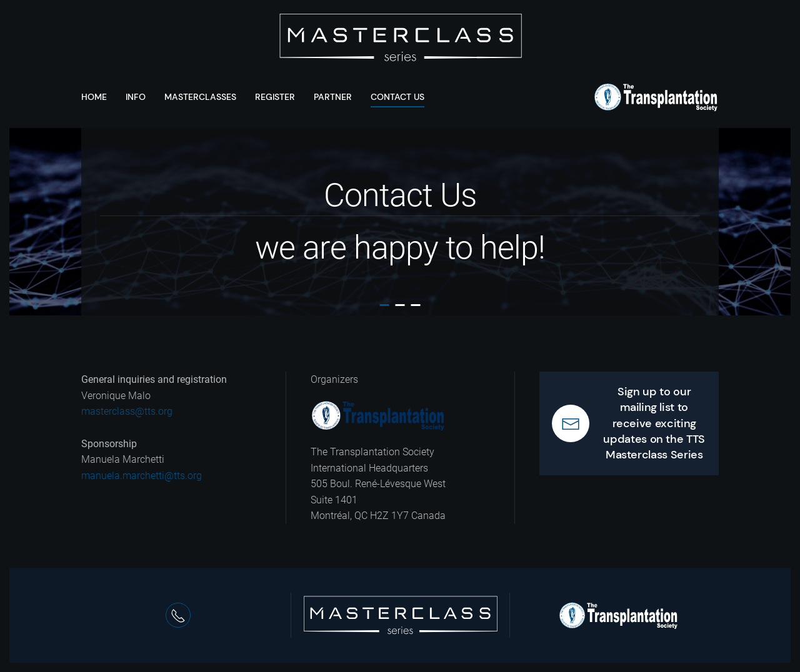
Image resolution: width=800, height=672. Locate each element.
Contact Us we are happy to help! (385, 305)
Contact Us (397, 97)
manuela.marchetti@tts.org (142, 476)
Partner (333, 97)
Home (94, 97)
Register (275, 97)
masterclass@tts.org (127, 411)
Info (136, 97)
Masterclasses (200, 97)
